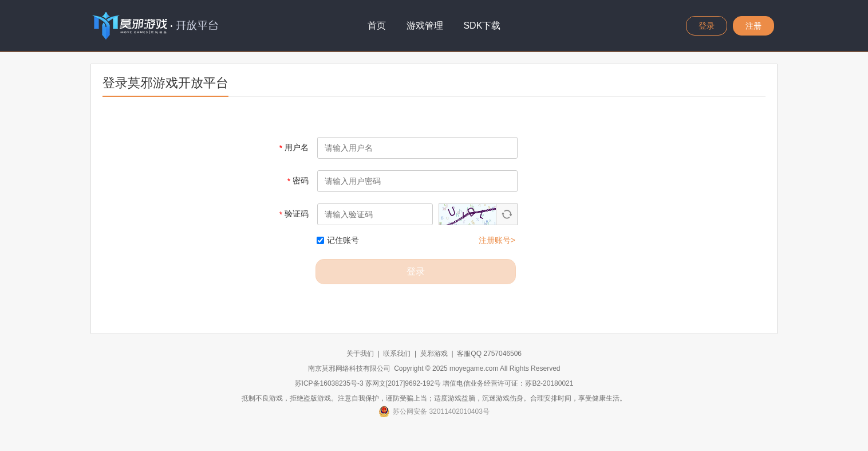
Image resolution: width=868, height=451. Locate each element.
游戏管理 (425, 26)
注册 (753, 26)
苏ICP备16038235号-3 (329, 383)
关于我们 (360, 354)
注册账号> (497, 240)
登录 (707, 26)
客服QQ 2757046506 (489, 354)
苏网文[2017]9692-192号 (403, 383)
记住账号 (338, 240)
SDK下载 (482, 26)
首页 (377, 26)
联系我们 (397, 354)
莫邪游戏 (434, 354)
